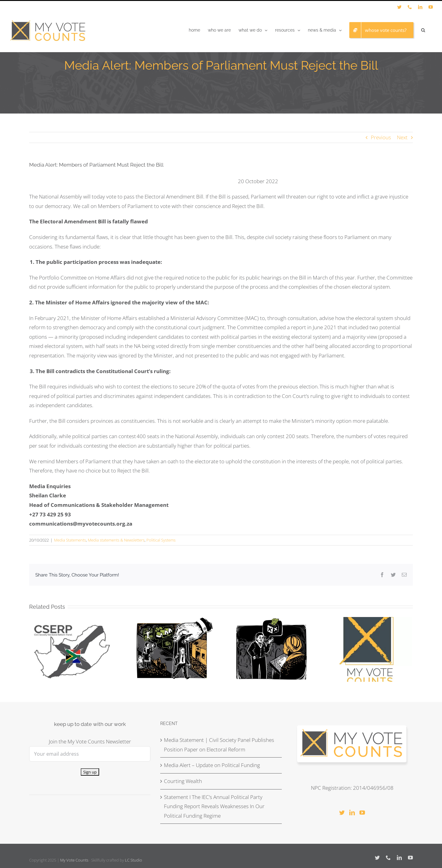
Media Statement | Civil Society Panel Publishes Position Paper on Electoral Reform (219, 745)
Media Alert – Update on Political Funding (212, 765)
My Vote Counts (74, 860)
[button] (423, 30)
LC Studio (134, 860)
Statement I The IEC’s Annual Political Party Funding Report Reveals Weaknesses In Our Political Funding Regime (214, 806)
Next (402, 137)
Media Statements (70, 540)
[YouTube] (362, 812)
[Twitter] (342, 812)
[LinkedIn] (352, 812)
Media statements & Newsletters (116, 540)
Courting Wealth (183, 781)
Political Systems (161, 540)
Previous (381, 137)
